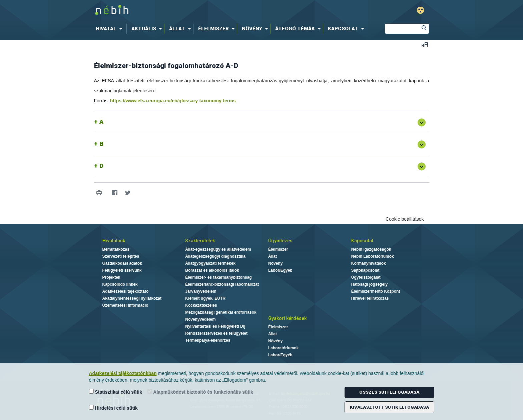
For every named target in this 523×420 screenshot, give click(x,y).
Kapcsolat (362, 241)
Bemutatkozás (116, 249)
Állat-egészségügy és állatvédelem (218, 249)
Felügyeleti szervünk (122, 270)
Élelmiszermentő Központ (376, 291)
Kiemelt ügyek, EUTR (205, 298)
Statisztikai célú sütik (116, 392)
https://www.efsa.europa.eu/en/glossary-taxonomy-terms (173, 101)
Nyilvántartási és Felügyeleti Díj (215, 326)
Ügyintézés (280, 241)
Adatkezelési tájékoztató (126, 291)
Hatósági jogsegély (369, 284)
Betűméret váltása (425, 44)
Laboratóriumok (283, 348)
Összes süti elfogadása (389, 392)
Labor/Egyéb (280, 270)
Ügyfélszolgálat (366, 277)
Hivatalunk (114, 241)
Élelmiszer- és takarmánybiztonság (218, 277)
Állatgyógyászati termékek (210, 263)
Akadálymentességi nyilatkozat (132, 298)
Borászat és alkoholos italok (212, 270)
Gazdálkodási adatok (122, 263)
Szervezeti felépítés (121, 256)
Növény (275, 263)
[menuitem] (110, 29)
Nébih (190, 10)
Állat (273, 256)
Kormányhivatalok (369, 263)
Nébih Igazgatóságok (371, 249)
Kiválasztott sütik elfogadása (389, 407)
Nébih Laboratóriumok (373, 256)
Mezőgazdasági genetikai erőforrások (221, 312)
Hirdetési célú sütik (113, 408)
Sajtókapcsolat (365, 270)
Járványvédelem (201, 291)
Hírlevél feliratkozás (370, 298)
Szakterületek (200, 241)
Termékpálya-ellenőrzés (208, 340)
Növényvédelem (200, 319)
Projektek (111, 277)
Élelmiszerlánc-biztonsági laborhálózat (222, 284)
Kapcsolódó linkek (120, 284)
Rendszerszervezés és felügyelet (216, 333)
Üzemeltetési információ (125, 305)
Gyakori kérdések (287, 318)
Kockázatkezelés (201, 305)
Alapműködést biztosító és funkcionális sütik (200, 392)
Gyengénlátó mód (420, 10)
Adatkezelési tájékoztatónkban (123, 373)
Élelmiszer (278, 249)
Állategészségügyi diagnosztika (215, 256)
